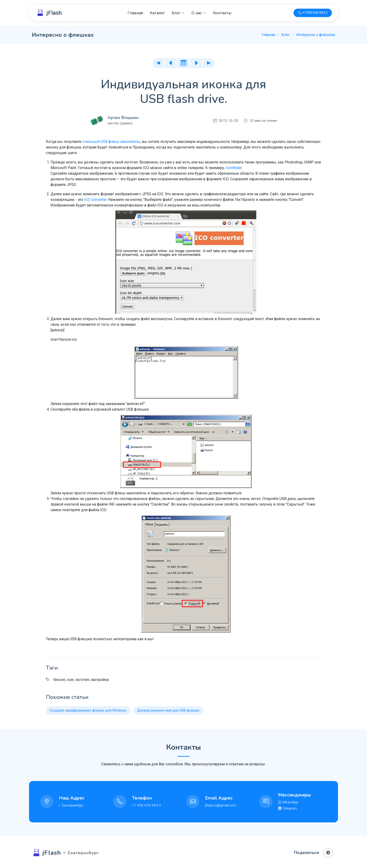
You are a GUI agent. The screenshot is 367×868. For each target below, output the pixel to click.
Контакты (222, 13)
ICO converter (95, 200)
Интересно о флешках (316, 35)
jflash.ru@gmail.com (221, 805)
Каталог (157, 13)
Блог (286, 35)
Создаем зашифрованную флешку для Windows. (88, 711)
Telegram (289, 808)
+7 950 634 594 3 (147, 805)
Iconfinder (234, 168)
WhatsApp (290, 802)
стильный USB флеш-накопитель (111, 142)
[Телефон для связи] (313, 13)
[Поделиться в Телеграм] (328, 853)
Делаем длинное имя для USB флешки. (169, 711)
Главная (135, 13)
